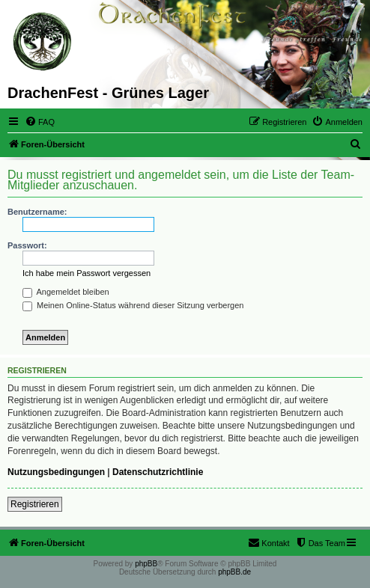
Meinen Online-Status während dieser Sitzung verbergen (133, 305)
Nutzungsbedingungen (56, 472)
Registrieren (35, 504)
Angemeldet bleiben (66, 292)
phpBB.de (234, 572)
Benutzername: (37, 212)
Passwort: (27, 245)
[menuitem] (40, 122)
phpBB (146, 564)
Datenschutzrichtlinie (158, 472)
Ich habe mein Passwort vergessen (87, 273)
